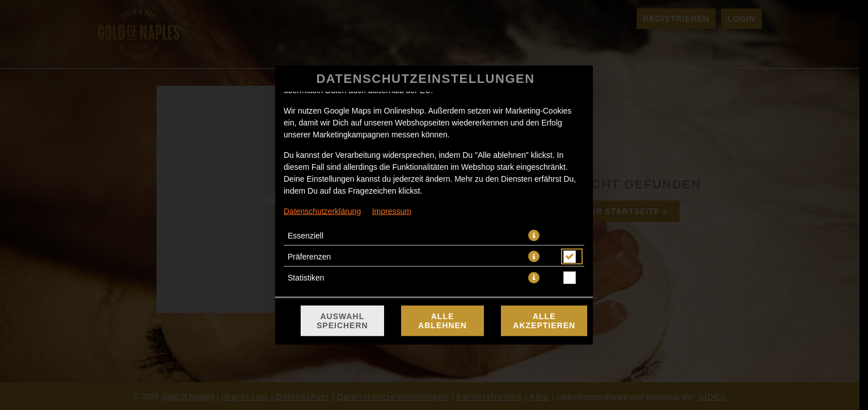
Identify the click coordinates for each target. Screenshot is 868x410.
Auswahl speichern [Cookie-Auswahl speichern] (342, 321)
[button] (534, 236)
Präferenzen (309, 257)
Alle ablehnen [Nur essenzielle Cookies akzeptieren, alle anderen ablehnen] (443, 321)
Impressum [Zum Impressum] (392, 211)
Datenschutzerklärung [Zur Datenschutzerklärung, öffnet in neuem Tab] (322, 211)
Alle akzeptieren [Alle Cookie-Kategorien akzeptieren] (544, 321)
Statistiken (306, 278)
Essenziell (306, 236)
